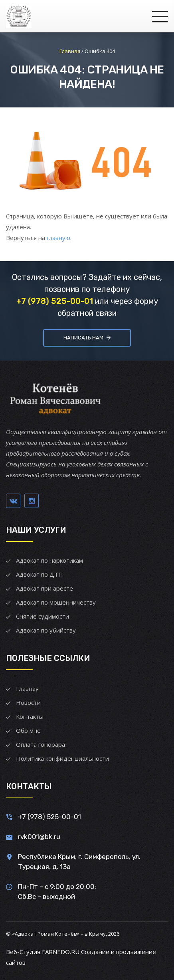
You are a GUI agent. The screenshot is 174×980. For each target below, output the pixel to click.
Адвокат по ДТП (40, 574)
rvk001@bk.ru (39, 837)
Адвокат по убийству (46, 630)
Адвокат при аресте (44, 588)
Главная (27, 688)
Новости (28, 702)
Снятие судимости (43, 616)
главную (58, 238)
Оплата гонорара (41, 744)
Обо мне (28, 730)
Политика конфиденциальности (62, 758)
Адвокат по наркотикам (49, 560)
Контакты (30, 716)
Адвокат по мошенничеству (56, 602)
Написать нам (87, 338)
